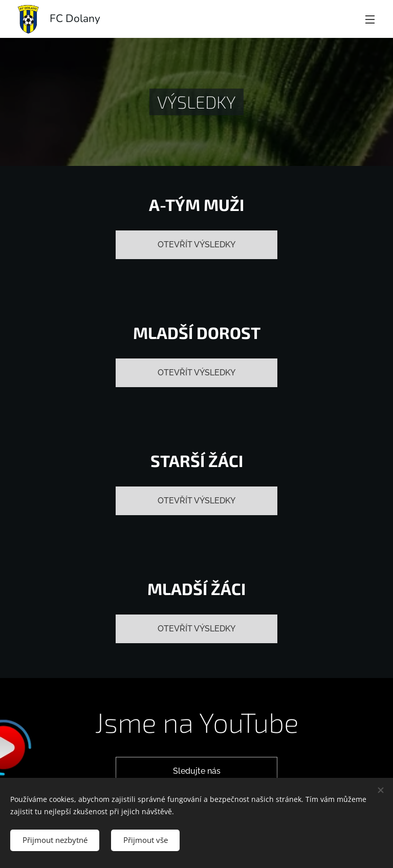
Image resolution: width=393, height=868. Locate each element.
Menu (370, 19)
